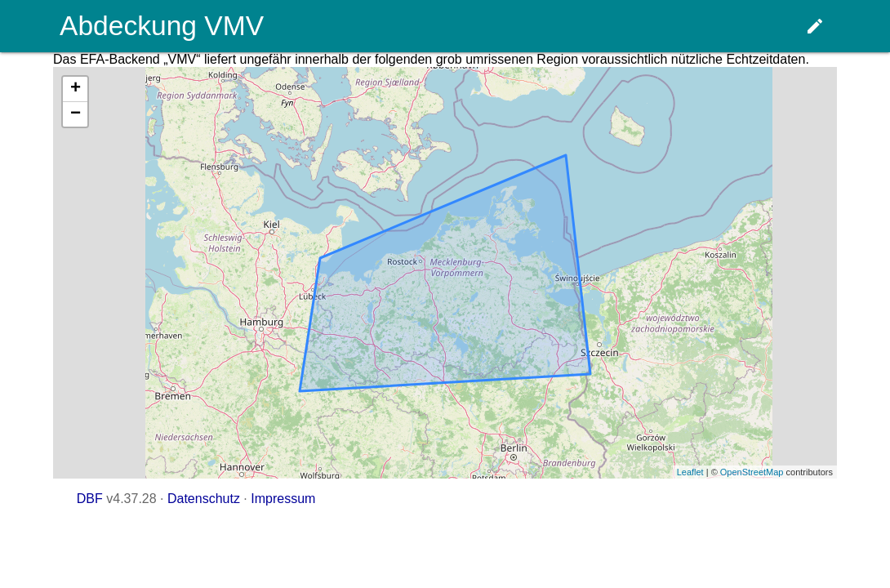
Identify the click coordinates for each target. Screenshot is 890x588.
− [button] (76, 114)
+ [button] (76, 89)
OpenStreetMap (752, 472)
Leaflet (690, 472)
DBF (90, 499)
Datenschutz (204, 499)
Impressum (283, 499)
